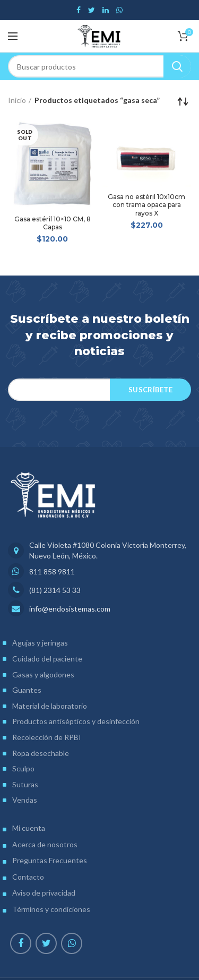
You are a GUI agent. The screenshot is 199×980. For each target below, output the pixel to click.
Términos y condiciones (51, 909)
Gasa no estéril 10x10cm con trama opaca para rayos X (146, 205)
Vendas (25, 800)
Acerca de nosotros (45, 844)
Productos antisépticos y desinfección (76, 721)
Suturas (25, 784)
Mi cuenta (29, 828)
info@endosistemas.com (70, 609)
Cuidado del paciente (47, 659)
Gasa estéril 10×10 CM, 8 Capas (53, 223)
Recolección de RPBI (47, 737)
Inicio (17, 100)
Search (177, 66)
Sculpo (23, 768)
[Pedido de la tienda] (183, 101)
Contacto (28, 877)
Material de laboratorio (50, 706)
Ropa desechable (41, 753)
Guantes (27, 690)
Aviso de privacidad (44, 893)
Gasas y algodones (43, 674)
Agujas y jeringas (40, 643)
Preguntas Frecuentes (50, 860)
